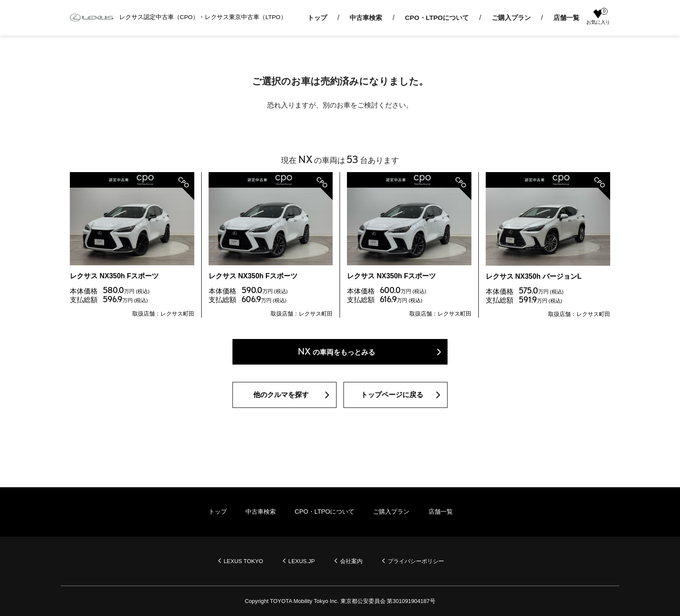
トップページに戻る (392, 395)
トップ (317, 18)
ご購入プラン (511, 18)
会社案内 (351, 561)
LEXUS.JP (302, 561)
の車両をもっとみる (337, 351)
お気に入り (598, 17)
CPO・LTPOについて (437, 18)
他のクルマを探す (281, 395)
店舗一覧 (566, 18)
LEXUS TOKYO (244, 561)
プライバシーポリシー (416, 561)
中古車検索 (366, 18)
